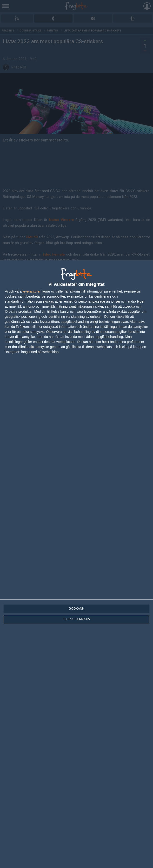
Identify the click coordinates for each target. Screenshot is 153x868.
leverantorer (32, 291)
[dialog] (76, 564)
